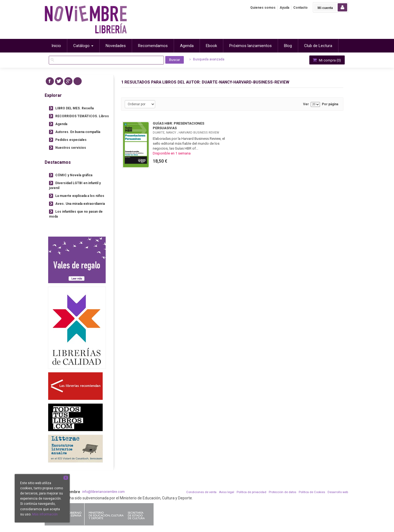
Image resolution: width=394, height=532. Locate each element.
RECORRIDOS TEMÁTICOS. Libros (82, 116)
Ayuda (284, 8)
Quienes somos (263, 8)
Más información (45, 514)
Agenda (61, 124)
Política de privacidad (251, 492)
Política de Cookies (312, 492)
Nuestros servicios (71, 148)
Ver (306, 104)
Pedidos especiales (71, 140)
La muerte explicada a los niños (80, 196)
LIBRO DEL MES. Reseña (74, 108)
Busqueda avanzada (207, 59)
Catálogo (83, 46)
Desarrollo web (338, 492)
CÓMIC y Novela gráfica (74, 175)
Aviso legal (227, 492)
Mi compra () (326, 60)
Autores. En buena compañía (78, 132)
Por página (330, 104)
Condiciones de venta (201, 492)
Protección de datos (282, 492)
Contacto (300, 8)
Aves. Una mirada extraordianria (80, 204)
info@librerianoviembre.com (103, 492)
